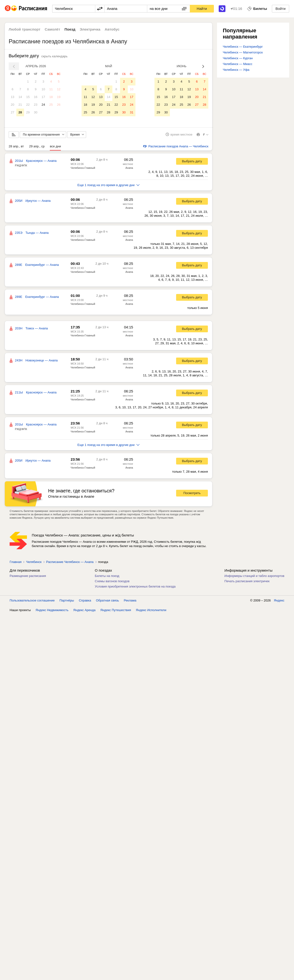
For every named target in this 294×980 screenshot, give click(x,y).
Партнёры (67, 601)
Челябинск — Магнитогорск (243, 52)
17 (43, 97)
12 (59, 89)
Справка (85, 601)
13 (13, 97)
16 (36, 97)
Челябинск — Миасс (238, 64)
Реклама (130, 601)
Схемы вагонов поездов (112, 581)
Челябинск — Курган (238, 58)
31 (132, 112)
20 (13, 105)
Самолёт (52, 29)
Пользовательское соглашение (32, 601)
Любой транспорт (25, 29)
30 (36, 112)
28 (20, 112)
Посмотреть (192, 493)
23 (36, 105)
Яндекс (279, 601)
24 (43, 105)
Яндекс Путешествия (116, 610)
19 (59, 97)
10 (43, 89)
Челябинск (34, 562)
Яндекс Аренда (84, 610)
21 (20, 105)
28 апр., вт (16, 147)
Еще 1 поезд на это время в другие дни (109, 185)
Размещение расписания (28, 576)
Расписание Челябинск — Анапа (70, 562)
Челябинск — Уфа (236, 70)
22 (28, 105)
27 (13, 112)
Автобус (112, 29)
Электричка (90, 29)
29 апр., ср (37, 147)
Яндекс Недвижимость (52, 610)
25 (51, 105)
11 (51, 89)
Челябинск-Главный (83, 168)
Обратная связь (108, 601)
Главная (16, 562)
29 (28, 112)
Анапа (129, 168)
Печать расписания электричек (247, 581)
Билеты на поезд (107, 576)
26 (59, 105)
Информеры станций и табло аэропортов (254, 576)
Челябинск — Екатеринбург (243, 47)
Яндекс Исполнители (151, 610)
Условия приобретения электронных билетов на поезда (135, 587)
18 (51, 97)
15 (28, 97)
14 (20, 97)
